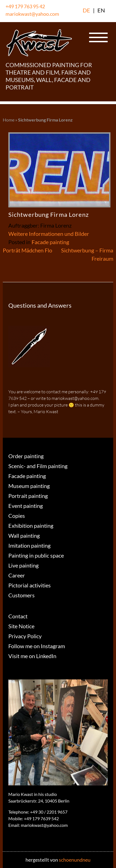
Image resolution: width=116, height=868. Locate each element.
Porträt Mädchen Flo (27, 250)
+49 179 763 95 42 (25, 6)
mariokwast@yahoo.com (32, 14)
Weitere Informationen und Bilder (49, 234)
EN (101, 10)
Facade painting (50, 242)
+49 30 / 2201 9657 (49, 812)
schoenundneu (75, 860)
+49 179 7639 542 (41, 818)
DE (86, 10)
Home (9, 120)
